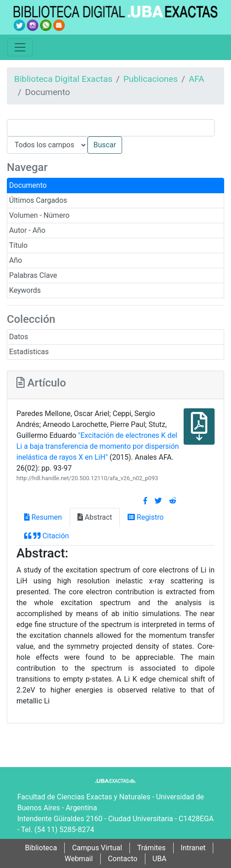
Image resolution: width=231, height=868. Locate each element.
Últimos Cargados (38, 200)
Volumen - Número (39, 215)
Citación (46, 536)
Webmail (79, 859)
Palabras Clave (33, 275)
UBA (160, 859)
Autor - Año (27, 230)
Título (18, 245)
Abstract (95, 517)
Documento (28, 185)
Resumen (43, 517)
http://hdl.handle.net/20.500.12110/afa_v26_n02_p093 (87, 478)
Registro (146, 517)
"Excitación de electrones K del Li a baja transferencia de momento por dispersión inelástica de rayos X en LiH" (98, 446)
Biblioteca (41, 848)
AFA (196, 79)
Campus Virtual (97, 848)
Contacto (123, 859)
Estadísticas (29, 352)
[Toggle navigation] (20, 47)
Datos (19, 337)
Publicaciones (151, 79)
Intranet (193, 848)
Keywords (25, 290)
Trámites (151, 848)
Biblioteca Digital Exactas (63, 79)
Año (15, 260)
